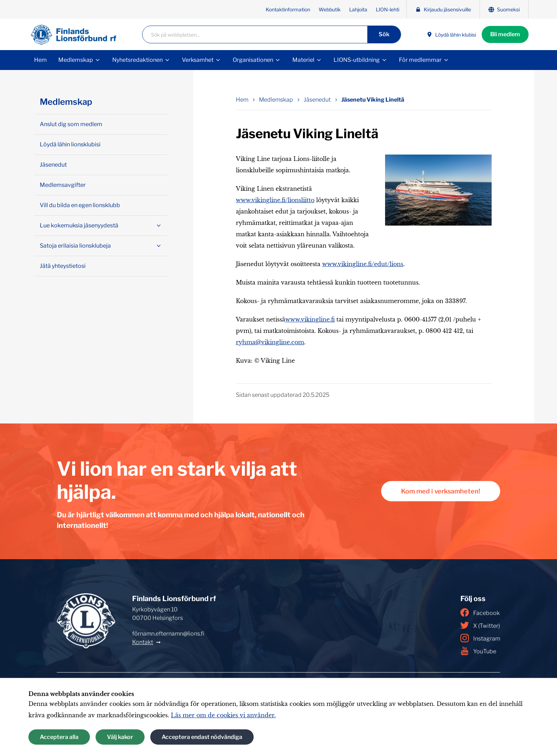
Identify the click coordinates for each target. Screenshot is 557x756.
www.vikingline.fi (310, 319)
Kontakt (143, 642)
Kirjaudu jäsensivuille (443, 9)
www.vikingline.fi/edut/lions (363, 264)
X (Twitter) (480, 625)
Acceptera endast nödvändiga (202, 737)
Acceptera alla (59, 737)
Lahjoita (358, 9)
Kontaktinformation (288, 9)
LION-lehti (388, 9)
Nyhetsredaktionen (137, 60)
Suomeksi (504, 9)
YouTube (478, 651)
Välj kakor (120, 737)
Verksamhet (198, 60)
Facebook (480, 612)
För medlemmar (420, 60)
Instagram (480, 638)
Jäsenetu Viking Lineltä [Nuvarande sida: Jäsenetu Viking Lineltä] (373, 100)
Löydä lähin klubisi (451, 35)
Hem (40, 60)
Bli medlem (505, 34)
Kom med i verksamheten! (441, 491)
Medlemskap (76, 60)
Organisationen (253, 60)
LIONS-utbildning (357, 60)
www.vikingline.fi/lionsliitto (275, 200)
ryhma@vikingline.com (270, 342)
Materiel (303, 60)
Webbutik (330, 9)
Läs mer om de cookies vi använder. (223, 715)
